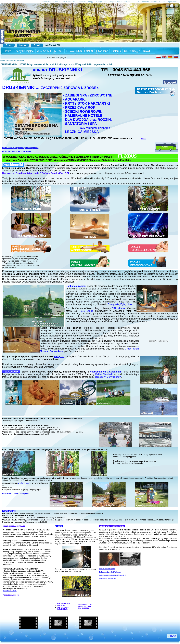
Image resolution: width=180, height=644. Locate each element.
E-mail (37, 45)
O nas (9, 45)
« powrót (172, 636)
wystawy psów (24, 483)
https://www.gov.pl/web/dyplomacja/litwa (20, 148)
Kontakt (23, 45)
